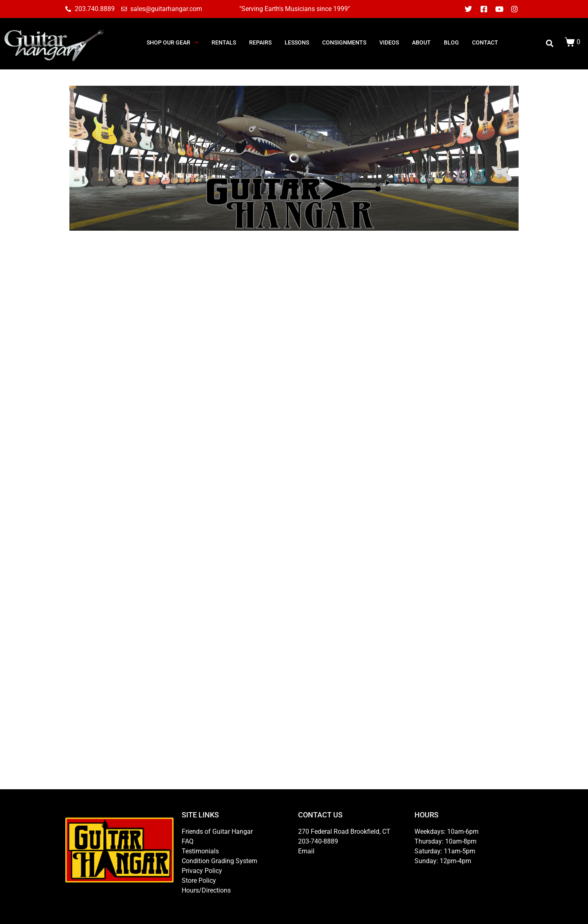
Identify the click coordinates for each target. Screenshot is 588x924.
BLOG (451, 42)
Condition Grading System (219, 861)
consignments (344, 42)
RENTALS (224, 42)
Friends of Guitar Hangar (217, 832)
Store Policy (199, 881)
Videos (389, 42)
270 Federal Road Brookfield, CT (344, 832)
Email (306, 851)
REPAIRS (260, 42)
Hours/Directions (206, 890)
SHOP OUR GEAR (173, 42)
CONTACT (485, 42)
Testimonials (200, 851)
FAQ (188, 841)
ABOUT (421, 42)
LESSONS (297, 42)
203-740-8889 (318, 841)
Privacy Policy (202, 871)
